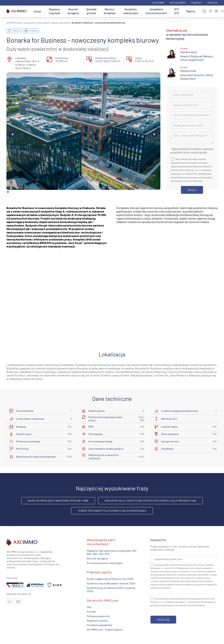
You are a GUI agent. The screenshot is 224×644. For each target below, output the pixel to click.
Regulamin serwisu (97, 621)
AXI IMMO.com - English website (105, 630)
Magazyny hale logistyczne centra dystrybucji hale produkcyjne (150, 501)
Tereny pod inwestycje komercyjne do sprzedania (112, 511)
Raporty (191, 11)
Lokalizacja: (21, 58)
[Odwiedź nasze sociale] (10, 602)
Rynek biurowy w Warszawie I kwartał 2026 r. (112, 583)
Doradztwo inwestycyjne (131, 11)
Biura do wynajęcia (73, 11)
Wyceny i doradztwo (110, 11)
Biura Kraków (43, 23)
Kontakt (197, 3)
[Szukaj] (204, 11)
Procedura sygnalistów (99, 625)
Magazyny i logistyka (54, 11)
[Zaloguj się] (222, 11)
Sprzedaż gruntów (91, 11)
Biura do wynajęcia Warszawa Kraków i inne (58, 501)
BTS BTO (177, 11)
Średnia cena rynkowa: (106, 58)
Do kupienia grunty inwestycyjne (105, 563)
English (213, 3)
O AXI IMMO (158, 3)
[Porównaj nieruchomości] (216, 11)
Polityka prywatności (98, 616)
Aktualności (178, 3)
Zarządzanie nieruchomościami (156, 11)
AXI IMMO (11, 23)
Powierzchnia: (62, 58)
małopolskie (29, 23)
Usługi (37, 11)
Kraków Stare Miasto (61, 23)
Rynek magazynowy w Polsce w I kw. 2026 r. (111, 579)
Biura (19, 23)
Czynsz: (139, 58)
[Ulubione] (210, 11)
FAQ (89, 607)
